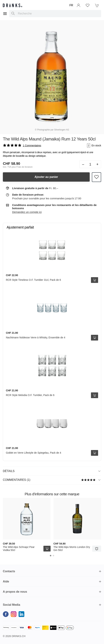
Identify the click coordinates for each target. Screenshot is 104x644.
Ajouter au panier (46, 177)
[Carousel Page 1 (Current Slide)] (51, 556)
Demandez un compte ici (27, 212)
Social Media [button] (12, 605)
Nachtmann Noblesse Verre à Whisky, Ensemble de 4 (36, 337)
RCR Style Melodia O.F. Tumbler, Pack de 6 (30, 395)
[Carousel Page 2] (53, 556)
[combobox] (55, 14)
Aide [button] (6, 581)
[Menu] (5, 14)
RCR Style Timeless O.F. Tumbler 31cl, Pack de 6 (33, 280)
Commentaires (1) (52, 480)
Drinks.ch (18, 636)
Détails (52, 471)
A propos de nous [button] (15, 592)
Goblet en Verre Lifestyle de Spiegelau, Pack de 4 (34, 453)
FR (71, 5)
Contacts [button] (9, 571)
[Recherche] (13, 14)
